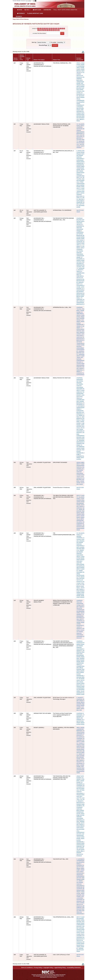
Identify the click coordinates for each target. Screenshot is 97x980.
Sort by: (34, 42)
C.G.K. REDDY (83, 177)
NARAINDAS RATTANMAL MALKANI (80, 381)
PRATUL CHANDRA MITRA (82, 786)
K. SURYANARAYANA (81, 374)
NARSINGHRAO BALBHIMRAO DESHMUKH (80, 292)
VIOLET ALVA (80, 476)
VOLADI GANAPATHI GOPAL (81, 692)
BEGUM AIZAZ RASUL (80, 827)
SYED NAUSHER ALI (80, 111)
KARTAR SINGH (80, 115)
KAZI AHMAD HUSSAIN (80, 90)
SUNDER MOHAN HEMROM (82, 747)
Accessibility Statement (74, 968)
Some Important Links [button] (35, 13)
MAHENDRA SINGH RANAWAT (81, 432)
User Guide (37, 10)
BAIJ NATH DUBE (81, 200)
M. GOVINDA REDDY (81, 115)
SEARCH (19, 16)
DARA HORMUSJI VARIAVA (82, 507)
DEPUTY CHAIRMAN (81, 126)
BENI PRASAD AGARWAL (81, 879)
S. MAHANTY (80, 270)
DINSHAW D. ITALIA (82, 414)
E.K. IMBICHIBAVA (80, 275)
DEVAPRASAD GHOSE (80, 504)
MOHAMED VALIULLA (79, 224)
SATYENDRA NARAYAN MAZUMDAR (80, 157)
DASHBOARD (47, 10)
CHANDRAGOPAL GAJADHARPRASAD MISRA (82, 102)
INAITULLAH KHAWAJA (80, 76)
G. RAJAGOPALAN (81, 565)
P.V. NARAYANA (79, 299)
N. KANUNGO (80, 714)
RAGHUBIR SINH (81, 389)
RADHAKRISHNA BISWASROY (81, 133)
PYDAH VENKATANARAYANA (82, 183)
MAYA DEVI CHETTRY (81, 203)
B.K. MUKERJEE (81, 202)
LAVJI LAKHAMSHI (80, 897)
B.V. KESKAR (80, 948)
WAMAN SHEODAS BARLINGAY (81, 79)
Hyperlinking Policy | (60, 968)
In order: (54, 42)
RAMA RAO (79, 654)
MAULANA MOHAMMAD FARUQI (80, 229)
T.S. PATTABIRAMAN (81, 446)
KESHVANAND (80, 564)
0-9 (38, 29)
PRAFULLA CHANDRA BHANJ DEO (81, 176)
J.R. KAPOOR (80, 716)
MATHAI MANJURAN (82, 221)
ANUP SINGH (80, 240)
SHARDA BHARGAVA (82, 173)
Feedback (21, 13)
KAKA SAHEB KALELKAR (81, 136)
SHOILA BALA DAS (81, 709)
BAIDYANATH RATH (81, 304)
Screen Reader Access (19, 1)
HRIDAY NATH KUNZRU (80, 318)
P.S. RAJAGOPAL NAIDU (81, 94)
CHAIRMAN (83, 65)
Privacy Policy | (38, 968)
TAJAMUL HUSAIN (81, 179)
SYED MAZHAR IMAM (80, 767)
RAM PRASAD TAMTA (82, 112)
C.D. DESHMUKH (81, 874)
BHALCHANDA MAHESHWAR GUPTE (80, 812)
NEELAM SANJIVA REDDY (82, 752)
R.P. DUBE (84, 720)
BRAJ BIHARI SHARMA (81, 294)
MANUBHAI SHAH (81, 937)
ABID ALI (79, 245)
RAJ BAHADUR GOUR (81, 280)
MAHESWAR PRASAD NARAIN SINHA (82, 514)
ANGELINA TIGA (81, 392)
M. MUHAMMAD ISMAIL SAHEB (80, 67)
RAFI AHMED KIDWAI (81, 943)
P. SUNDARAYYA (80, 164)
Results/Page (43, 45)
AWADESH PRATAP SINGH (82, 922)
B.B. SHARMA (80, 719)
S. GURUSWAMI (80, 159)
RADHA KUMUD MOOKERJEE (80, 163)
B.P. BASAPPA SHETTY (80, 283)
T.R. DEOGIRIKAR (81, 440)
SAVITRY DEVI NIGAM (81, 170)
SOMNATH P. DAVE (81, 478)
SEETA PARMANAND (82, 86)
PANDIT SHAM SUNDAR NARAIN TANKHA (82, 591)
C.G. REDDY (79, 415)
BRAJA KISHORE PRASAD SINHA (82, 511)
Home (20, 10)
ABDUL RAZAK (80, 728)
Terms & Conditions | (27, 968)
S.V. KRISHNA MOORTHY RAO (82, 331)
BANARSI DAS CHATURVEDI (81, 578)
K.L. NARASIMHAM (81, 302)
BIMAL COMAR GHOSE (81, 152)
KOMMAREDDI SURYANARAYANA (81, 349)
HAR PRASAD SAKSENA (81, 84)
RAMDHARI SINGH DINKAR (81, 559)
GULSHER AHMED (81, 911)
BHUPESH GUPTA (81, 88)
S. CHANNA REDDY (81, 363)
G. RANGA (79, 151)
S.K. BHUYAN (81, 137)
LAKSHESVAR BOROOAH (80, 730)
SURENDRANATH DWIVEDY (81, 361)
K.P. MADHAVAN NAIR (81, 264)
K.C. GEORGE (83, 198)
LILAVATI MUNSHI (81, 190)
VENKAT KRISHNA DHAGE (82, 651)
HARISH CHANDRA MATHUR (82, 739)
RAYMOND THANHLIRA (80, 343)
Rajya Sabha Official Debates (21, 19)
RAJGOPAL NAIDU (81, 522)
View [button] (28, 10)
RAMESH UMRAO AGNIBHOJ (81, 805)
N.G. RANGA (83, 585)
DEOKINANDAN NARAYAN (80, 366)
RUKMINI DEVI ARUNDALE (81, 540)
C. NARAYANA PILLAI (81, 336)
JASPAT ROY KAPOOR (80, 358)
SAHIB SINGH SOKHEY (80, 394)
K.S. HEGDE (79, 571)
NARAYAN (79, 746)
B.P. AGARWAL (80, 351)
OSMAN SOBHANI (81, 166)
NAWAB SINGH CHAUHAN (81, 629)
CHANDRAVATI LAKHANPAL (80, 106)
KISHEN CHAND (80, 187)
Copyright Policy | (48, 968)
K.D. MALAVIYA (81, 608)
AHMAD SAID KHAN (81, 396)
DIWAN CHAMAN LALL (81, 468)
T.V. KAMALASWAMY (82, 141)
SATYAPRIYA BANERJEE (80, 235)
